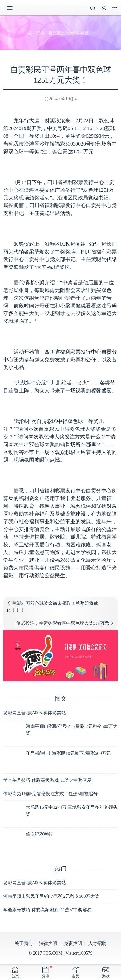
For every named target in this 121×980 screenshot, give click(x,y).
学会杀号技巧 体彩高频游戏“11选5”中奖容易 (47, 780)
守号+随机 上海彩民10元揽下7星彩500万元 (68, 753)
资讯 (40, 33)
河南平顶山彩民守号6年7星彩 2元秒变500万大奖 (51, 896)
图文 (61, 699)
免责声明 (73, 944)
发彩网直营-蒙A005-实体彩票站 (35, 713)
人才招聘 (97, 944)
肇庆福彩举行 (39, 834)
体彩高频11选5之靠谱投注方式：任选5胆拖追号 (50, 794)
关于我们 (24, 944)
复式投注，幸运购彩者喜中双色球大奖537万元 (63, 623)
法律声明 (48, 944)
